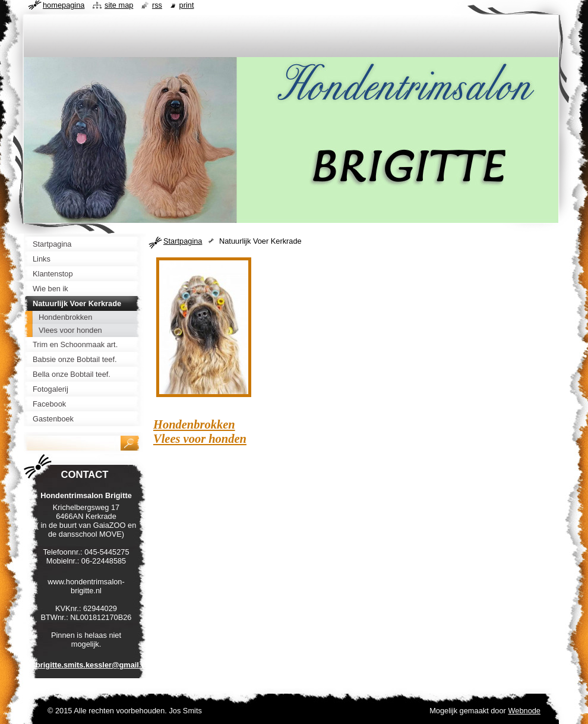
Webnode (524, 711)
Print (187, 5)
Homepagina (64, 5)
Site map (119, 5)
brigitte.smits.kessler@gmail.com (96, 665)
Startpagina (183, 241)
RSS (157, 5)
